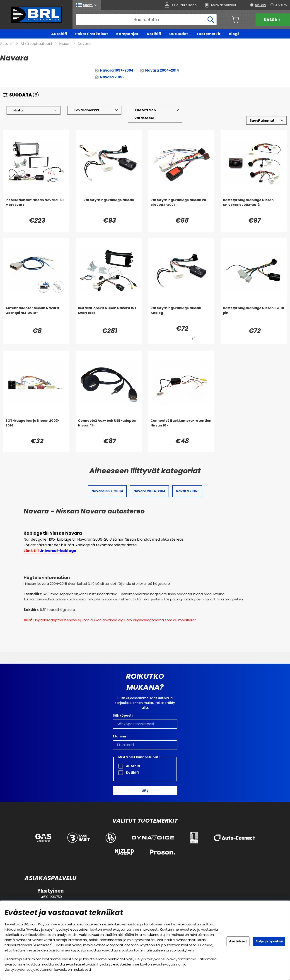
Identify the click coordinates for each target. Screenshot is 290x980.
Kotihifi (154, 34)
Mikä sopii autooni (36, 44)
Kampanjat (127, 34)
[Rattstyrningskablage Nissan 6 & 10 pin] (254, 315)
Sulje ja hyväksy (269, 941)
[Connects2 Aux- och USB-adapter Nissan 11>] (109, 428)
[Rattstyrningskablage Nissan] (109, 207)
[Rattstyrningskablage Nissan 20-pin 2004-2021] (181, 207)
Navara (84, 44)
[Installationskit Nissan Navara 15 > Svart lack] (109, 315)
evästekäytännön (168, 964)
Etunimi (119, 736)
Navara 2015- (112, 77)
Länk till (50, 551)
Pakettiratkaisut (92, 34)
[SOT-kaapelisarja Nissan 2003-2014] (36, 428)
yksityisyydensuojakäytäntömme (168, 959)
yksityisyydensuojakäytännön (29, 969)
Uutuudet (179, 34)
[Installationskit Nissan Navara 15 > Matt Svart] (36, 207)
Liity (145, 790)
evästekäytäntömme (121, 929)
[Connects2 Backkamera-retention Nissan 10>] (181, 428)
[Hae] (146, 20)
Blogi (234, 34)
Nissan (65, 44)
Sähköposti (123, 715)
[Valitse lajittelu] (266, 121)
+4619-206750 (50, 897)
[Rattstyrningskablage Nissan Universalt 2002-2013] (254, 207)
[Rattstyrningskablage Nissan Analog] (181, 315)
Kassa (273, 20)
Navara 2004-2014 (162, 71)
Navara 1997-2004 (117, 71)
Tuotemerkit (208, 34)
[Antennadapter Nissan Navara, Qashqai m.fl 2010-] (36, 315)
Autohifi (59, 34)
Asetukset (238, 941)
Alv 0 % (281, 5)
